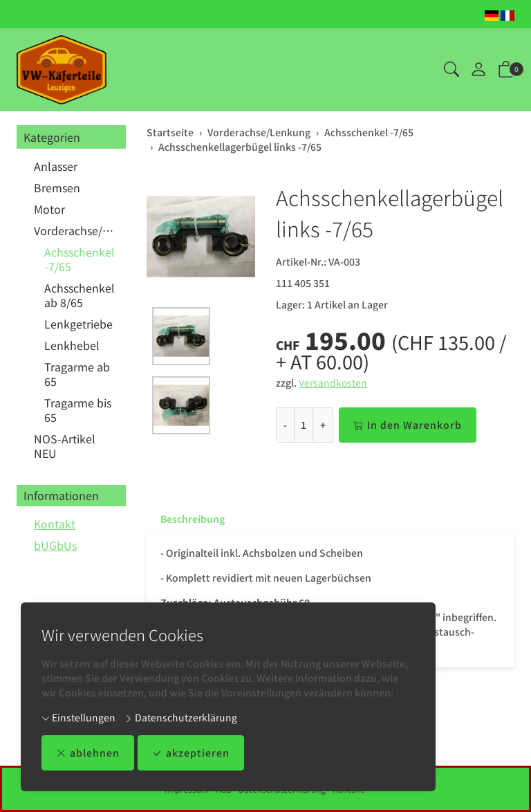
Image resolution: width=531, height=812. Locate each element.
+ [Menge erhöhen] (323, 425)
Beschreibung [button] (193, 519)
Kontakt (55, 524)
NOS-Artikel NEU (65, 446)
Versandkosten (333, 382)
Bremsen (57, 187)
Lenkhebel (72, 345)
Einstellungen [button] (78, 717)
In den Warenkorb (408, 425)
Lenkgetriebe (78, 324)
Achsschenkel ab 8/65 (80, 295)
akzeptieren (191, 753)
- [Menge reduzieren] (285, 425)
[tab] (186, 519)
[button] (451, 70)
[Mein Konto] (478, 70)
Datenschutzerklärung (181, 717)
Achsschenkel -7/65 (80, 259)
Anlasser (56, 166)
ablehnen (88, 753)
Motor (49, 209)
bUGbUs (55, 545)
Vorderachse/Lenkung (76, 230)
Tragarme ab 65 (77, 374)
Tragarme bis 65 (78, 410)
